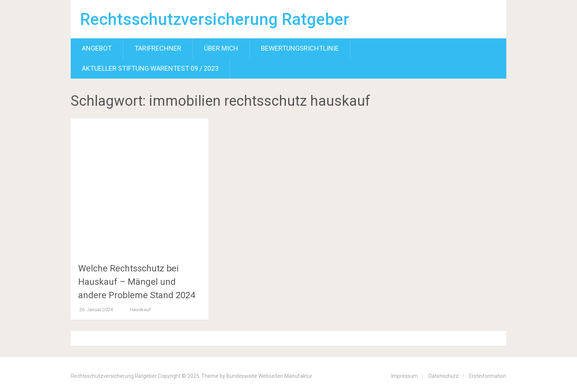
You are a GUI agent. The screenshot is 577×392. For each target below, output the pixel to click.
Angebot (97, 48)
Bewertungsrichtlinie (300, 48)
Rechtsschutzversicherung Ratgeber (215, 19)
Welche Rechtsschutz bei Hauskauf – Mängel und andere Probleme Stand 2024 (137, 282)
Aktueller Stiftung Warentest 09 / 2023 (150, 68)
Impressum (405, 376)
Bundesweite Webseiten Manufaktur (269, 376)
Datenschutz (444, 376)
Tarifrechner (158, 48)
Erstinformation (488, 376)
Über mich (221, 48)
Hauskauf (140, 310)
